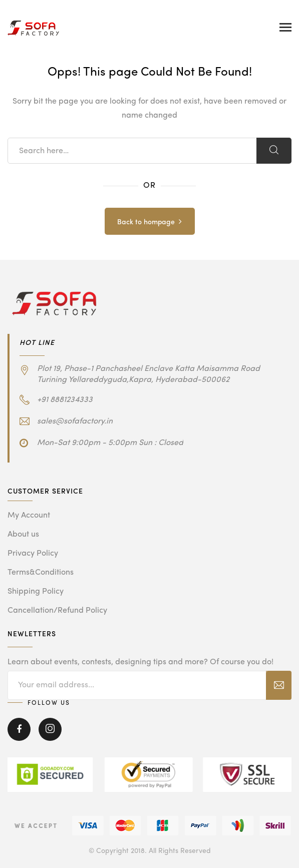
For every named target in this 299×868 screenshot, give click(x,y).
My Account (29, 516)
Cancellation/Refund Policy (57, 611)
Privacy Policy (33, 554)
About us (23, 535)
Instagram (50, 729)
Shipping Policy (36, 592)
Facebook (19, 729)
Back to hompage (146, 222)
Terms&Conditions (41, 573)
